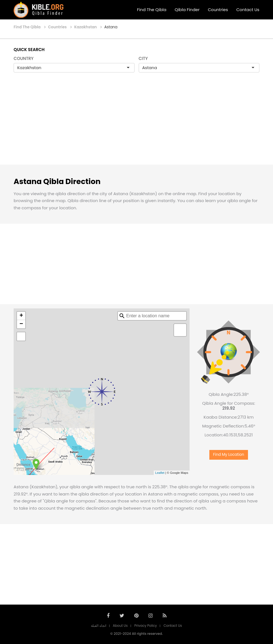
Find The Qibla (152, 10)
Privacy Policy (146, 626)
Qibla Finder (187, 10)
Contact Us (248, 10)
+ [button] (21, 316)
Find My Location (229, 455)
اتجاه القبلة (98, 626)
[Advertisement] (136, 124)
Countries (218, 10)
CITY (143, 58)
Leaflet (160, 473)
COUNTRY (24, 58)
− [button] (21, 324)
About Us (120, 626)
